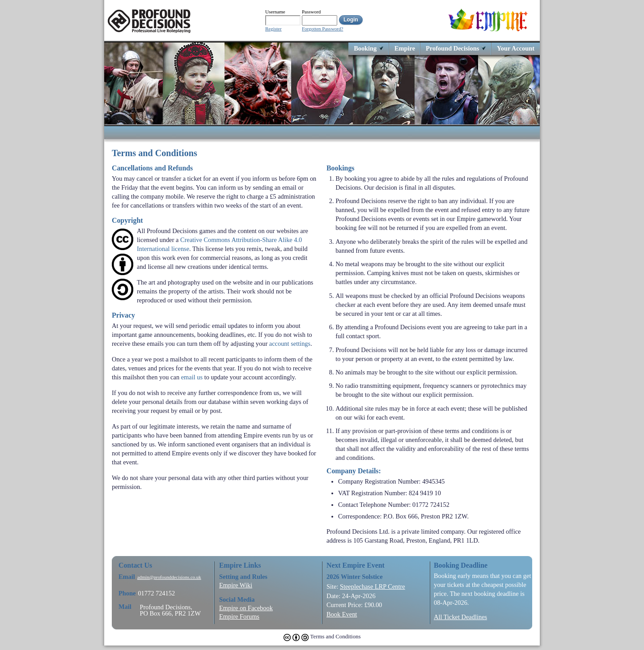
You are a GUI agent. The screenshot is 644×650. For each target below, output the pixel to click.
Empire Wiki (236, 585)
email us (192, 377)
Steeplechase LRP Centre (373, 586)
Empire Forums (239, 616)
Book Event (342, 614)
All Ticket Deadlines (460, 617)
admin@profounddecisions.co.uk (169, 577)
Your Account (516, 48)
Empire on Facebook (246, 608)
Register (273, 29)
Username (275, 12)
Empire (405, 48)
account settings (290, 344)
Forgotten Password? (322, 29)
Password (311, 12)
